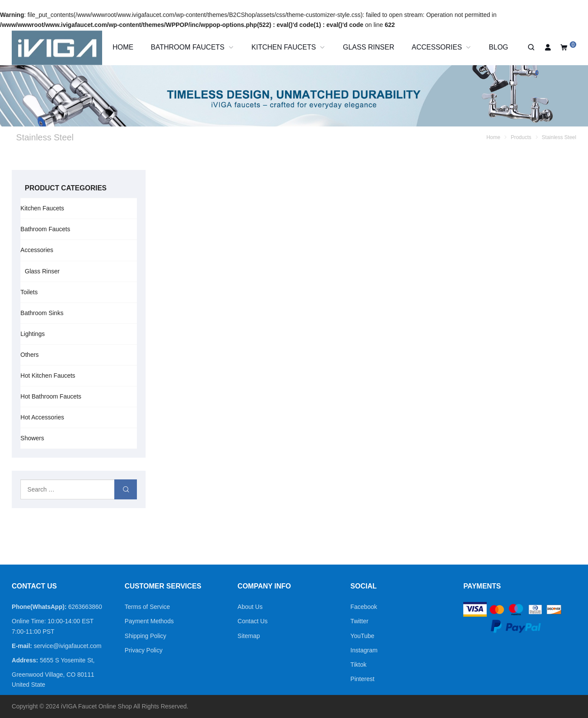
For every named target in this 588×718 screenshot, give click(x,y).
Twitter (359, 621)
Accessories (37, 250)
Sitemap (249, 636)
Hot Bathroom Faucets (51, 396)
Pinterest (362, 679)
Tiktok (358, 665)
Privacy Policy (144, 650)
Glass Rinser (42, 271)
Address (24, 660)
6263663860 (85, 607)
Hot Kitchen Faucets (48, 376)
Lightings (33, 334)
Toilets (29, 292)
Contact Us (253, 621)
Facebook (364, 607)
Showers (32, 438)
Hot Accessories (42, 417)
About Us (250, 607)
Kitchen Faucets (42, 208)
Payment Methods (149, 621)
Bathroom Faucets (45, 229)
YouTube (362, 636)
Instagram (364, 650)
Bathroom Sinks (42, 313)
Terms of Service (147, 607)
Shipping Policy (146, 636)
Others (30, 355)
